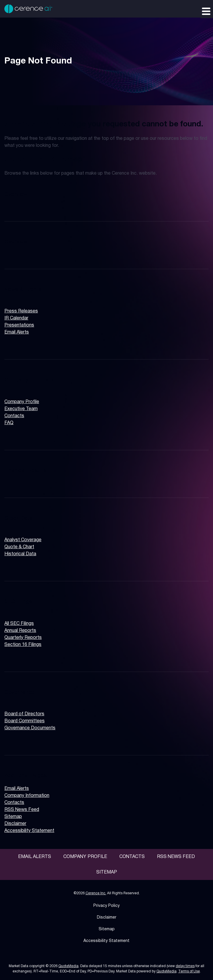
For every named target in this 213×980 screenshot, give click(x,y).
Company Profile (22, 402)
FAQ (9, 423)
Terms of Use (189, 971)
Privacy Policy (107, 906)
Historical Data (20, 554)
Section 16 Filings (23, 645)
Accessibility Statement (29, 831)
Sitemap (13, 817)
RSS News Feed (22, 810)
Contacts (14, 416)
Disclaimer (15, 824)
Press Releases (21, 311)
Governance (20, 692)
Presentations (19, 325)
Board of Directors (24, 714)
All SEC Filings (19, 624)
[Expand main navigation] (206, 11)
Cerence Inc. (96, 893)
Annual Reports (20, 631)
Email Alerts (17, 332)
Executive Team (21, 409)
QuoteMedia (68, 966)
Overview (16, 195)
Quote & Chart (19, 547)
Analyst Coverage (23, 540)
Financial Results (25, 471)
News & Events (23, 290)
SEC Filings (18, 602)
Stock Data (19, 518)
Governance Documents (30, 728)
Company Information (31, 380)
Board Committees (25, 721)
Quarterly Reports (23, 638)
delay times (185, 966)
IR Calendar (16, 318)
